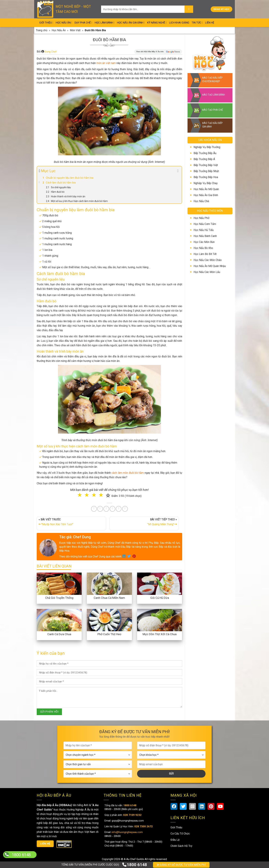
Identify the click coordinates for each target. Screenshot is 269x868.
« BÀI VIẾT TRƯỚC (71, 523)
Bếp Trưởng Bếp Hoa (206, 177)
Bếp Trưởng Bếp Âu (205, 153)
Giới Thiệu (46, 23)
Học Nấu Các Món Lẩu (207, 272)
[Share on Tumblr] (119, 509)
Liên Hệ (210, 23)
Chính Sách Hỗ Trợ (181, 846)
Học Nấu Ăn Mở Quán (206, 189)
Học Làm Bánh (105, 23)
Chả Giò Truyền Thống (59, 598)
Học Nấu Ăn (64, 23)
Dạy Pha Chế (83, 23)
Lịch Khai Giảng (179, 23)
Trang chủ (42, 30)
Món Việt (75, 30)
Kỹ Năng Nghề (157, 23)
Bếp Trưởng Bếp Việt (206, 165)
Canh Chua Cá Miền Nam (109, 598)
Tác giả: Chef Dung (75, 537)
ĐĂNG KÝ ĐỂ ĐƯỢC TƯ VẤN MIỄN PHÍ (181, 865)
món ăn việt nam (106, 63)
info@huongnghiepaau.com (127, 832)
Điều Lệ (175, 840)
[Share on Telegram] (125, 509)
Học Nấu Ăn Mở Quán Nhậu (210, 266)
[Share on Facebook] (94, 509)
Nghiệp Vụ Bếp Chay (206, 183)
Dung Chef (51, 52)
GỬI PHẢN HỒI (49, 712)
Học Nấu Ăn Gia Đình (131, 23)
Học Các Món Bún (204, 242)
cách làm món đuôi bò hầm (128, 473)
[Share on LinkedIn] (112, 509)
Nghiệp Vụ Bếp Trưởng (207, 147)
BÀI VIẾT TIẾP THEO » (144, 523)
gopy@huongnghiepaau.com (127, 821)
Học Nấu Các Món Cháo (208, 260)
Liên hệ (45, 844)
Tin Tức (197, 23)
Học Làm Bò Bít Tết (205, 254)
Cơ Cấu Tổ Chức (180, 834)
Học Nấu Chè (201, 201)
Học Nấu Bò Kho (203, 248)
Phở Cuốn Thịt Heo (109, 634)
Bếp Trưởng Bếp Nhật (206, 171)
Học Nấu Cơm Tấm (205, 224)
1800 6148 (134, 865)
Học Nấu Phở (201, 218)
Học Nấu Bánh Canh (205, 236)
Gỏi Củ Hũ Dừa (160, 598)
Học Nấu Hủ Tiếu (204, 230)
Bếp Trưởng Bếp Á (204, 159)
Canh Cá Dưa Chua (59, 634)
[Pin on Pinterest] (106, 509)
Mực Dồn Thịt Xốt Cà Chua (160, 634)
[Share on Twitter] (100, 509)
